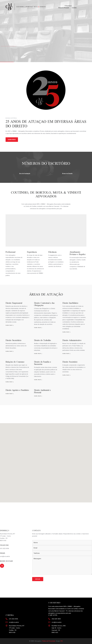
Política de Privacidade (49, 641)
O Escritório (68, 6)
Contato (74, 8)
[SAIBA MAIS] (10, 325)
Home (60, 6)
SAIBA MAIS (12, 140)
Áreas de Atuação (64, 8)
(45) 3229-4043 (56, 619)
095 (62, 641)
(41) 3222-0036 (13, 619)
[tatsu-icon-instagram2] (2, 566)
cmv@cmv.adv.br (14, 622)
